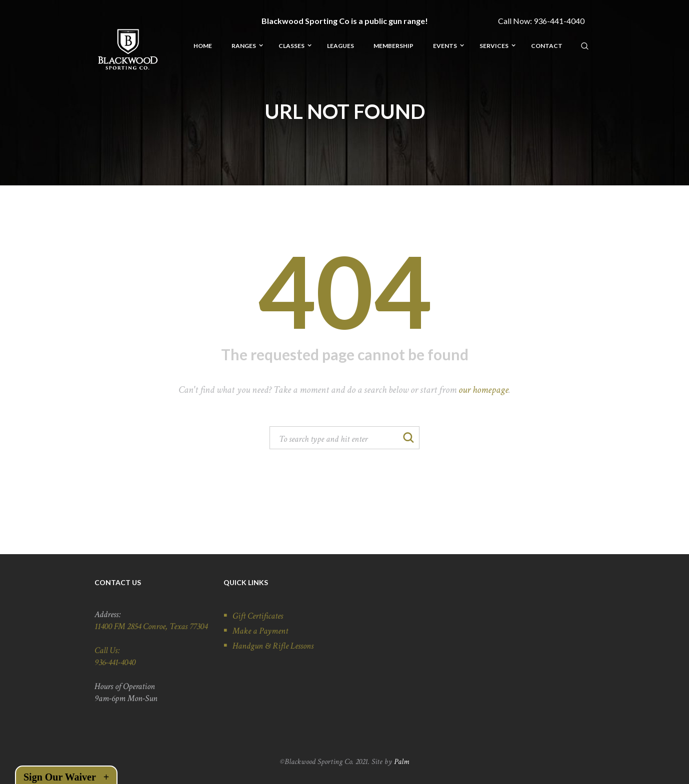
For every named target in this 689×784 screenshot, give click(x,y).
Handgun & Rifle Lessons (273, 646)
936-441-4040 (559, 21)
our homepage (483, 390)
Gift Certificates (258, 616)
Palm (401, 762)
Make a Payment (260, 631)
